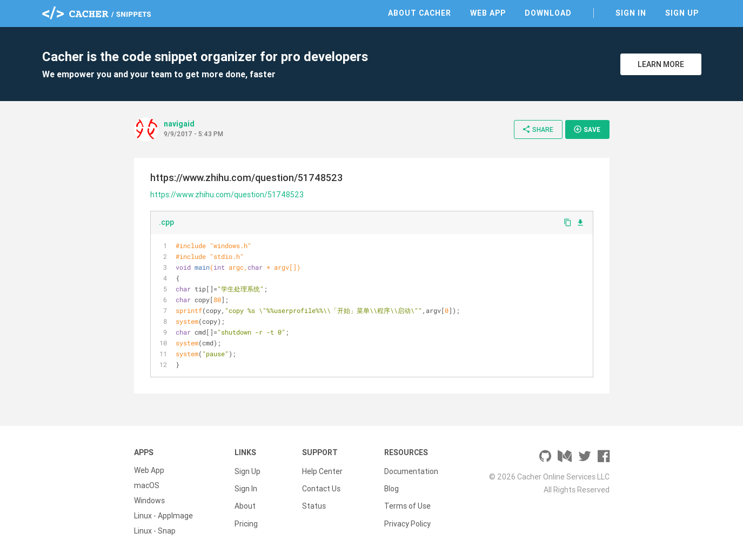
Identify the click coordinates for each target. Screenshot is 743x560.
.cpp (166, 222)
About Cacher (420, 13)
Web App (488, 13)
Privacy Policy (407, 516)
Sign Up (682, 13)
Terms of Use (407, 501)
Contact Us (321, 485)
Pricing (246, 516)
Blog (391, 485)
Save (587, 129)
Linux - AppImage (163, 516)
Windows (149, 501)
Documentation (411, 470)
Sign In (631, 13)
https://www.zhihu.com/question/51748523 (227, 195)
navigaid (179, 124)
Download (548, 13)
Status (314, 501)
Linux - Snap (155, 531)
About (245, 501)
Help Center (322, 470)
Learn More (661, 64)
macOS (147, 485)
